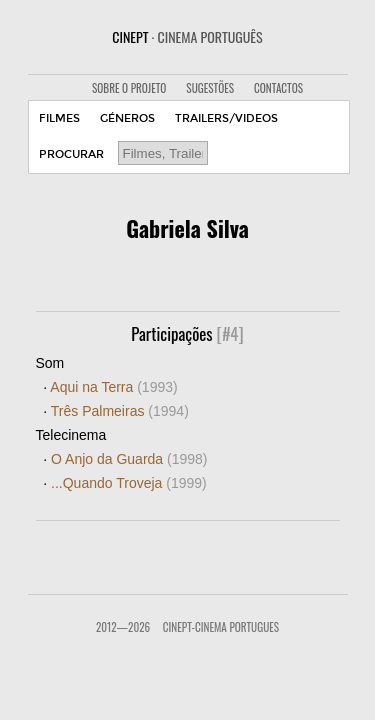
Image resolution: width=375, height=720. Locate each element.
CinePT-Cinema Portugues (221, 627)
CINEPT (187, 36)
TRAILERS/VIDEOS (226, 118)
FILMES (59, 118)
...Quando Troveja (129, 483)
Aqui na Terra (113, 387)
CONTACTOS (278, 88)
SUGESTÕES (210, 88)
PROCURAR (71, 154)
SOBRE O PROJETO (129, 88)
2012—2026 (123, 627)
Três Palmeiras (120, 411)
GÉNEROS (127, 118)
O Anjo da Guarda (129, 459)
